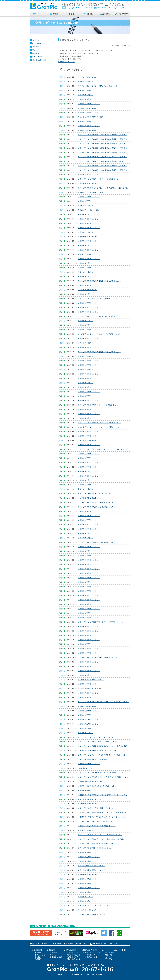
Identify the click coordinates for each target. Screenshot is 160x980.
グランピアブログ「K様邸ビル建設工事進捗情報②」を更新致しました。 (106, 166)
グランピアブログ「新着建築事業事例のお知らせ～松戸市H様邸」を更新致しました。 (111, 746)
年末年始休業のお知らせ (87, 77)
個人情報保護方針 (39, 60)
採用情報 (36, 47)
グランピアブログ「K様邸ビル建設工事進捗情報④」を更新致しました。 (106, 157)
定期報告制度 (90, 955)
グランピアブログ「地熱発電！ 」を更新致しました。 (99, 405)
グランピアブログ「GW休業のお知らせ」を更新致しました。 (102, 773)
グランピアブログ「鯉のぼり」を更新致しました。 (98, 844)
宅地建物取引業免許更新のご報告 (91, 192)
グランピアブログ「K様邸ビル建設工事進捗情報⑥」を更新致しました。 (106, 148)
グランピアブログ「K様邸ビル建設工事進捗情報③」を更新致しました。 (106, 161)
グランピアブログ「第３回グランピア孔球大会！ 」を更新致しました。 (106, 839)
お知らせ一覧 (37, 57)
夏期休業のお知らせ (86, 321)
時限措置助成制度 (73, 959)
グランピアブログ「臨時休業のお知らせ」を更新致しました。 (102, 542)
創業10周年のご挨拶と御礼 (88, 210)
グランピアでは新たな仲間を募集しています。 (96, 808)
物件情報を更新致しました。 (89, 99)
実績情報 (38, 959)
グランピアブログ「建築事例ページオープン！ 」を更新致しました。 (105, 813)
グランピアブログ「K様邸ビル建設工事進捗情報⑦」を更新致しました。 (106, 144)
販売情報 (38, 957)
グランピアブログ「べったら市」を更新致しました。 (98, 299)
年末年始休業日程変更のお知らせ (91, 680)
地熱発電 (109, 955)
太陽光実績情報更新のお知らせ (90, 498)
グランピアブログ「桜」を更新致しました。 (95, 848)
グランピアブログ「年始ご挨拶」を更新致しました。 (98, 657)
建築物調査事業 (89, 950)
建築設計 (53, 953)
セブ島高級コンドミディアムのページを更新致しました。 (100, 334)
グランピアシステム (93, 953)
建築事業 (51, 950)
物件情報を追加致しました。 (89, 711)
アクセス (36, 50)
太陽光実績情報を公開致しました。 (92, 870)
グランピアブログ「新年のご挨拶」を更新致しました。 (99, 179)
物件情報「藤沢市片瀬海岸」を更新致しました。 (97, 826)
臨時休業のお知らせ (86, 95)
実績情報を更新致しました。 (89, 387)
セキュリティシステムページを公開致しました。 (97, 737)
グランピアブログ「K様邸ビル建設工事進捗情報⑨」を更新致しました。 (106, 135)
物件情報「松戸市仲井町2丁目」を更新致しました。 (98, 786)
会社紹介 (36, 40)
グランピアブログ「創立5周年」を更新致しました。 (98, 742)
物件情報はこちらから (66, 62)
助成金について (73, 957)
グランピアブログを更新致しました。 (92, 914)
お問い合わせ (82, 944)
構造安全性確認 (56, 957)
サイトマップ (115, 944)
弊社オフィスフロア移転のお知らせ (92, 117)
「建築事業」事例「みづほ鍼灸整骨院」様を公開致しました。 (102, 817)
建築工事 (53, 955)
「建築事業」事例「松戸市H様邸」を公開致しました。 (99, 751)
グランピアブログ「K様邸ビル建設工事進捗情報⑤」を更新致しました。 (106, 152)
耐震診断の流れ (73, 953)
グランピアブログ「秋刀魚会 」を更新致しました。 (98, 821)
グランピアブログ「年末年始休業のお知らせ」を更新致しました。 (104, 702)
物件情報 (36, 53)
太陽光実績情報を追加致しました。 (92, 866)
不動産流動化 (40, 955)
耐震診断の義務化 (73, 955)
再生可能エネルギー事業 (114, 950)
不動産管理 (39, 953)
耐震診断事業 (70, 950)
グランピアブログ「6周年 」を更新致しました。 (97, 507)
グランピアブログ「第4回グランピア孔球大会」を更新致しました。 (104, 777)
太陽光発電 (109, 953)
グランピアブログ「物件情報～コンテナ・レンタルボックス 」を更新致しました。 (110, 449)
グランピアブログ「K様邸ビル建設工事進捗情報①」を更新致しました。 (106, 170)
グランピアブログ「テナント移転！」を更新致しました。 (100, 835)
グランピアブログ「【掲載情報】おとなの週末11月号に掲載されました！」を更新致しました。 (115, 188)
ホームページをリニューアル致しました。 (94, 906)
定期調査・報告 (91, 957)
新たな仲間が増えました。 (88, 910)
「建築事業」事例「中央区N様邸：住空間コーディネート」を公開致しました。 (108, 795)
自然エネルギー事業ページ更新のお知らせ (94, 494)
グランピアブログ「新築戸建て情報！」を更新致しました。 (101, 622)
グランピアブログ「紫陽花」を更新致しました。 (97, 502)
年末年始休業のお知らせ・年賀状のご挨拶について (98, 86)
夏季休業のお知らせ (86, 82)
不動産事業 (37, 950)
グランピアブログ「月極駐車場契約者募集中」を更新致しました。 (104, 755)
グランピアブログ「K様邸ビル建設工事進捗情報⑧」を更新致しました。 (106, 139)
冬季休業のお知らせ (86, 356)
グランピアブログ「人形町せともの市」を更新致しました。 (101, 316)
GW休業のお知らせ (85, 768)
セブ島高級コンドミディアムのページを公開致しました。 (100, 427)
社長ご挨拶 (37, 43)
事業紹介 (47, 944)
